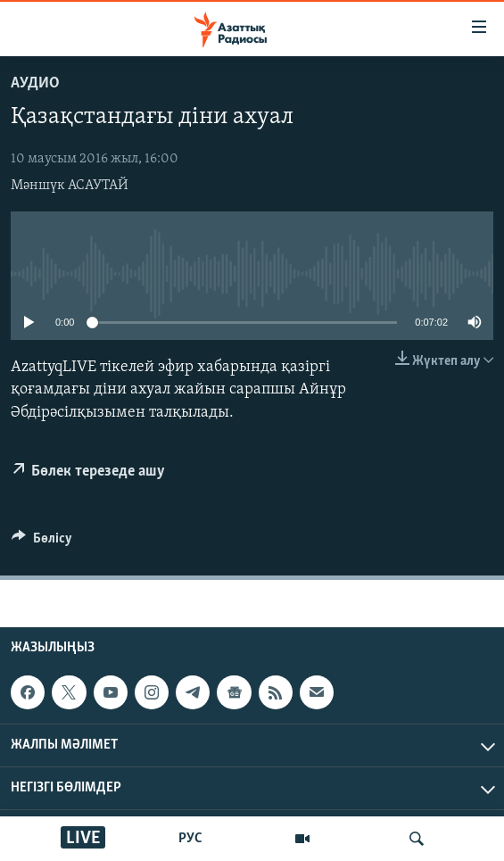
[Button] (42, 542)
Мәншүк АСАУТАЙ (70, 186)
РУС (190, 839)
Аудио (35, 83)
